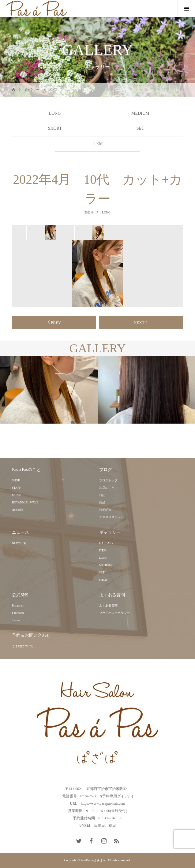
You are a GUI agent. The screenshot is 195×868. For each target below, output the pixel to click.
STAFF (16, 488)
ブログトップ (108, 480)
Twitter (16, 620)
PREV (56, 323)
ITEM (97, 144)
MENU (16, 495)
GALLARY (106, 543)
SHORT (55, 128)
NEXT (139, 323)
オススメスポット (111, 517)
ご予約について (23, 646)
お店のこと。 (108, 488)
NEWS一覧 (19, 543)
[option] (50, 232)
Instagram (18, 605)
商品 (102, 502)
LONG (55, 113)
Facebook (18, 613)
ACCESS (18, 510)
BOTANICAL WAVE (25, 502)
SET (140, 128)
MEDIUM (140, 113)
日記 (102, 495)
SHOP (16, 480)
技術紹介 (105, 510)
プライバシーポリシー (114, 613)
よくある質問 (108, 605)
